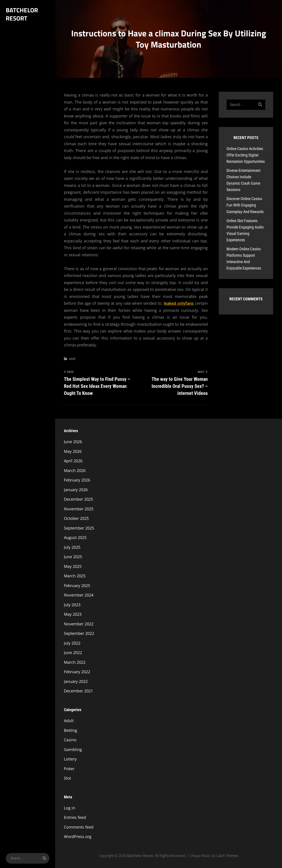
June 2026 (73, 442)
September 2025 (79, 528)
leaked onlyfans (179, 303)
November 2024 (79, 595)
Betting (70, 730)
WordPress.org (78, 837)
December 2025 (78, 499)
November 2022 (79, 624)
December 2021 (78, 691)
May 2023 (73, 614)
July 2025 (72, 547)
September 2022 (79, 634)
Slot (67, 778)
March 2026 (75, 470)
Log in (70, 808)
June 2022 (73, 653)
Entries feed (75, 818)
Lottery (70, 759)
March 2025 (75, 576)
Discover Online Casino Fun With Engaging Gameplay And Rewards (245, 205)
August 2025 (75, 538)
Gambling (73, 749)
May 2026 (73, 451)
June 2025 (73, 557)
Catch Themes (227, 856)
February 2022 (77, 672)
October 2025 (76, 519)
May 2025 (73, 566)
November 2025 (79, 509)
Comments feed (79, 827)
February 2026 (77, 480)
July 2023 (72, 605)
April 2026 (73, 461)
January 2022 (76, 681)
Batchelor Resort (22, 14)
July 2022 (72, 643)
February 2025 (77, 585)
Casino (70, 740)
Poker (69, 769)
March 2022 (75, 662)
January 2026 (76, 490)
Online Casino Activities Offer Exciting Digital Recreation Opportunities (246, 155)
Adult (72, 359)
